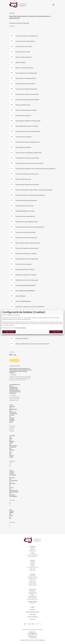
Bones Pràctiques (32, 598)
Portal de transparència (32, 555)
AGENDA (32, 607)
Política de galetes (40, 640)
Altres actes (33, 569)
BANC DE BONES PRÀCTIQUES (32, 612)
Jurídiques (33, 566)
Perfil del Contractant (33, 577)
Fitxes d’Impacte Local (33, 599)
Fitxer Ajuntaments (33, 617)
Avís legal (23, 640)
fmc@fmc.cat (33, 632)
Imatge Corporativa (32, 556)
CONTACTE (33, 619)
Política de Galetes (21, 328)
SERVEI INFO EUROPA (33, 602)
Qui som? (33, 549)
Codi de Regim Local (32, 596)
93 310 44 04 (33, 638)
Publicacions (33, 583)
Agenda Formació (32, 578)
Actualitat (33, 562)
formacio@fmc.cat (33, 633)
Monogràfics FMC (33, 592)
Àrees (33, 552)
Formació (32, 565)
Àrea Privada (33, 576)
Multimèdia (32, 580)
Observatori (32, 603)
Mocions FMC (32, 570)
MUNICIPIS (32, 610)
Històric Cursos (33, 581)
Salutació (33, 548)
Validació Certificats (33, 584)
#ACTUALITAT (14, 360)
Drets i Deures (33, 585)
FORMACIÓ (33, 574)
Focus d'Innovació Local (33, 567)
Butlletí (32, 595)
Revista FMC (32, 591)
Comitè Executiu (32, 551)
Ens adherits (32, 554)
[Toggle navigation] (53, 5)
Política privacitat (30, 640)
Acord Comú (32, 614)
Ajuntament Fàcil (33, 594)
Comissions (32, 563)
